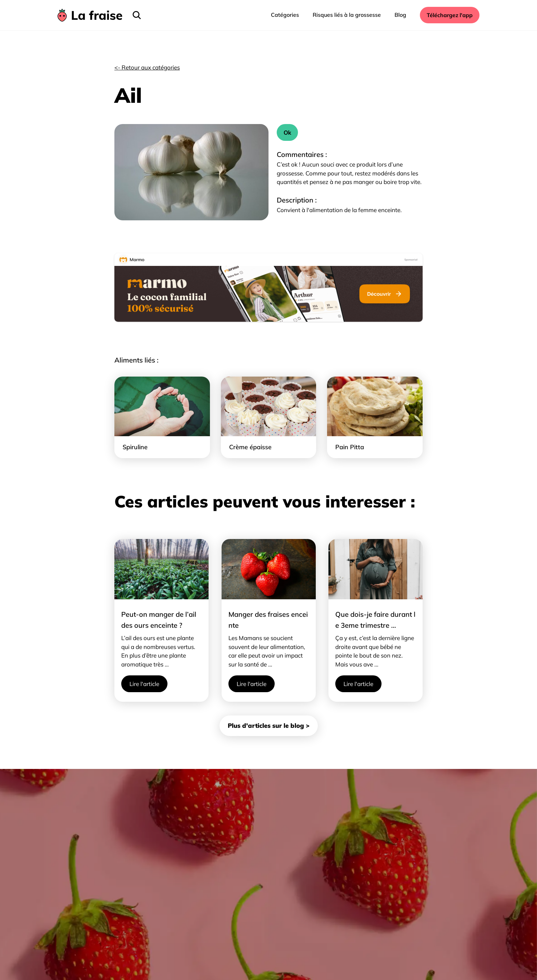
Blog (400, 15)
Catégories (285, 15)
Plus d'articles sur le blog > (269, 726)
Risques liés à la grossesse (347, 15)
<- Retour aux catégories (147, 67)
